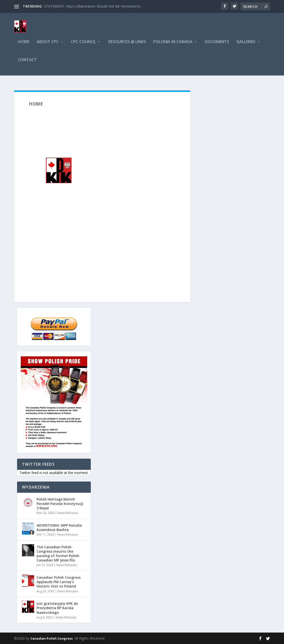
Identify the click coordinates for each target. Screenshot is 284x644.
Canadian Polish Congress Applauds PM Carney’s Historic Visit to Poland (59, 582)
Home (24, 47)
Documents (217, 47)
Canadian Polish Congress (52, 638)
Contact (27, 65)
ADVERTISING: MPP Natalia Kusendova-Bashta (59, 527)
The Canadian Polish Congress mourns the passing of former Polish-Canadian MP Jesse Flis (58, 554)
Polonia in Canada (173, 47)
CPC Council (83, 47)
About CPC (48, 47)
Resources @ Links (127, 47)
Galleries (246, 47)
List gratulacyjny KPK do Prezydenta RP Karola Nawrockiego (57, 608)
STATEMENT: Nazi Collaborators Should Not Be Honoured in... (93, 6)
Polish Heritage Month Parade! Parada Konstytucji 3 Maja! (60, 504)
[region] (102, 171)
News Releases (68, 513)
